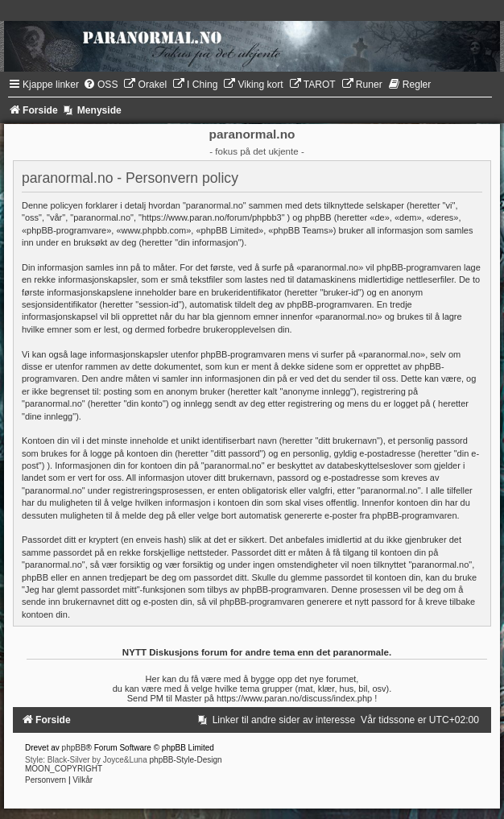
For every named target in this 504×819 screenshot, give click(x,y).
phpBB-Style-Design (186, 760)
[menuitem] (101, 85)
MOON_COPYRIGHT (64, 769)
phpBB (74, 748)
